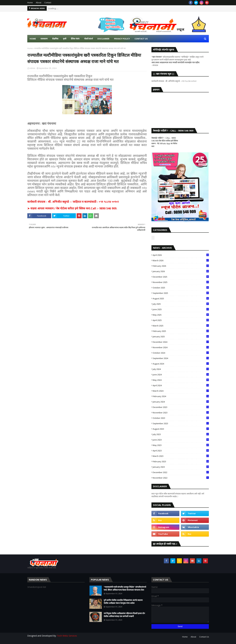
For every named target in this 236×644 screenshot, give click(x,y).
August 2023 (181, 429)
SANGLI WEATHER (180, 107)
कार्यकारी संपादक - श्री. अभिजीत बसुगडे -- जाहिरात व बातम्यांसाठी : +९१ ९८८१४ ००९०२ (73, 202)
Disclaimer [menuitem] (103, 39)
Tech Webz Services (67, 636)
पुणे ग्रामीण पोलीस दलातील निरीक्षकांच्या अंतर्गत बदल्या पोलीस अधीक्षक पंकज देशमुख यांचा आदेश (123, 602)
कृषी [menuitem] (65, 39)
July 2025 (181, 304)
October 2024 (181, 353)
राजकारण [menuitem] (44, 39)
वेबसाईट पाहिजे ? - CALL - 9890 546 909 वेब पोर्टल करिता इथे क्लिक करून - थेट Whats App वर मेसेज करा (165, 142)
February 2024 (181, 396)
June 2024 (181, 375)
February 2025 (181, 331)
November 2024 (181, 347)
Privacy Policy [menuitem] (122, 39)
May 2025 (181, 315)
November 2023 (181, 413)
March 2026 (181, 260)
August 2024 (181, 364)
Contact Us (204, 637)
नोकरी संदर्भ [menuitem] (88, 39)
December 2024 (181, 342)
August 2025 (181, 298)
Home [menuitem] (33, 39)
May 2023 (181, 445)
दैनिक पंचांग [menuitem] (75, 39)
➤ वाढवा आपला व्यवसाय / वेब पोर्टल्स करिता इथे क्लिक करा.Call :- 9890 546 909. (72, 208)
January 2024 (181, 402)
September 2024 (181, 358)
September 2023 (181, 423)
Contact (48, 3)
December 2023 (181, 407)
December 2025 (181, 277)
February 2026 (181, 266)
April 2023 (181, 451)
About (39, 3)
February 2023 (181, 461)
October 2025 (181, 288)
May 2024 (181, 380)
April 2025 (181, 320)
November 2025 (181, 282)
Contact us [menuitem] (141, 39)
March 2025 (181, 326)
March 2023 (181, 456)
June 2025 (181, 309)
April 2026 (181, 255)
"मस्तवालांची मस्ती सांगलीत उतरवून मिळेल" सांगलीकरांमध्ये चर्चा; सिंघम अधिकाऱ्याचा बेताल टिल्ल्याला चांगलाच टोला (125, 588)
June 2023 (181, 440)
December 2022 (181, 472)
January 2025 (181, 337)
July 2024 (181, 369)
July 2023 (181, 434)
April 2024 (181, 385)
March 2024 (181, 391)
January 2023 (181, 467)
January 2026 (181, 271)
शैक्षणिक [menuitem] (55, 39)
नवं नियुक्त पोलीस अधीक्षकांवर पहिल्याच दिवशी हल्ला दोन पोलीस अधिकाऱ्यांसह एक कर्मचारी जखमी (124, 615)
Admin (32, 68)
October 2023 (181, 418)
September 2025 (181, 293)
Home (30, 3)
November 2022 (181, 478)
